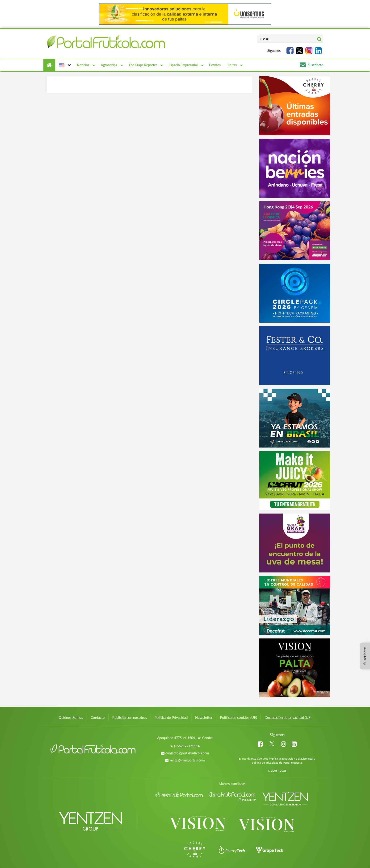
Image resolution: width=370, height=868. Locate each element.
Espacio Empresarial (183, 65)
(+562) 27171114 (187, 746)
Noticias (83, 65)
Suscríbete (311, 65)
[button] (64, 65)
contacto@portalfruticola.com (187, 753)
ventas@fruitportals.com (187, 760)
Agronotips (109, 65)
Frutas (232, 65)
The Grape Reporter (143, 65)
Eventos (215, 65)
